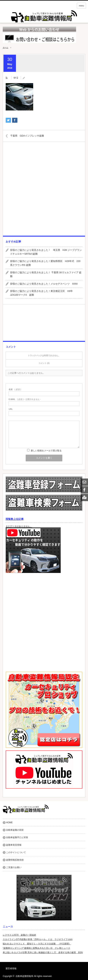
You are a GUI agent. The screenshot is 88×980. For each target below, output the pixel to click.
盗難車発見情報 (14, 845)
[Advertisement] (44, 190)
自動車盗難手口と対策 (17, 837)
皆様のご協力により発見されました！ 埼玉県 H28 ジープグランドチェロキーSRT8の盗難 (46, 252)
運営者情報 (11, 969)
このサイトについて (16, 852)
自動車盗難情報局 (24, 976)
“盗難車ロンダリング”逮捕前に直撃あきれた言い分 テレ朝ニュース (36, 948)
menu (81, 6)
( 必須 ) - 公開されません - (25, 399)
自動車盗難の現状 (15, 830)
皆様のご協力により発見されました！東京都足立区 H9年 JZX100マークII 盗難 (43, 293)
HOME (9, 822)
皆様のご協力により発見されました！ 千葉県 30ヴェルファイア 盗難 (46, 274)
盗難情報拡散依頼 (15, 860)
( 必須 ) (15, 389)
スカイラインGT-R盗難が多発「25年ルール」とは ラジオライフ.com (38, 939)
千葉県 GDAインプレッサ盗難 (27, 136)
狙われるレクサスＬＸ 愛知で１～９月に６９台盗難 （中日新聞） (37, 944)
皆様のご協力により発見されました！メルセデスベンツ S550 (44, 284)
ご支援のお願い (14, 867)
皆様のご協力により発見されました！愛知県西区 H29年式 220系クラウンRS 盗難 (45, 263)
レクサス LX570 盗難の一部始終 (19, 935)
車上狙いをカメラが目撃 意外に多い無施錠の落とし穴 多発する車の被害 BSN (43, 952)
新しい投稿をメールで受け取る (46, 451)
